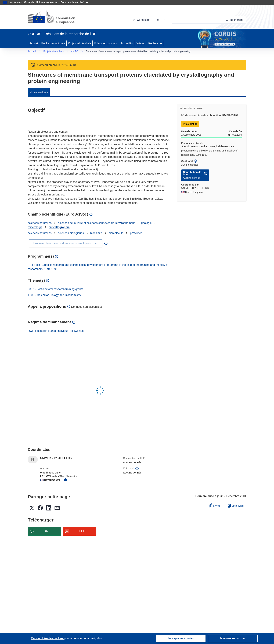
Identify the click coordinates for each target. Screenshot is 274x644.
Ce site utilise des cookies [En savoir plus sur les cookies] (48, 638)
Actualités (127, 43)
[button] (161, 20)
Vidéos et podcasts (106, 43)
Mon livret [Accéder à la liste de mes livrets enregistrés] (236, 506)
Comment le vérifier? (74, 2)
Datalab (141, 43)
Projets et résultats (80, 43)
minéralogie (35, 227)
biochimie (96, 233)
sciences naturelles (40, 223)
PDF (82, 531)
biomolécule (116, 233)
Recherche (155, 43)
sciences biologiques (71, 233)
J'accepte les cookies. (181, 638)
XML (47, 531)
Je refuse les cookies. (233, 638)
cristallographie (59, 227)
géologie (146, 223)
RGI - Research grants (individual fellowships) (56, 331)
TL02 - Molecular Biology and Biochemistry (54, 295)
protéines (136, 233)
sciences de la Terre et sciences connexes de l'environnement (96, 223)
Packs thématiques (53, 43)
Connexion (142, 20)
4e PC (75, 51)
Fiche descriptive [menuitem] (39, 92)
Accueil (34, 43)
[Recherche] (235, 20)
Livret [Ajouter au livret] (215, 505)
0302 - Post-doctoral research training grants (55, 289)
